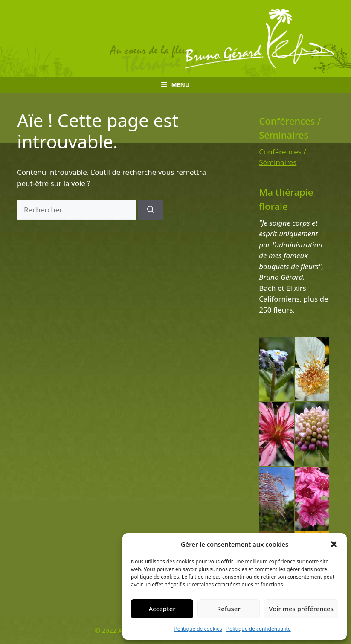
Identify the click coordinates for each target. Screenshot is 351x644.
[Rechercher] (151, 210)
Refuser (229, 609)
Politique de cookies (198, 629)
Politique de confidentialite (259, 629)
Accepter (162, 609)
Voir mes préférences (301, 609)
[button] (334, 544)
